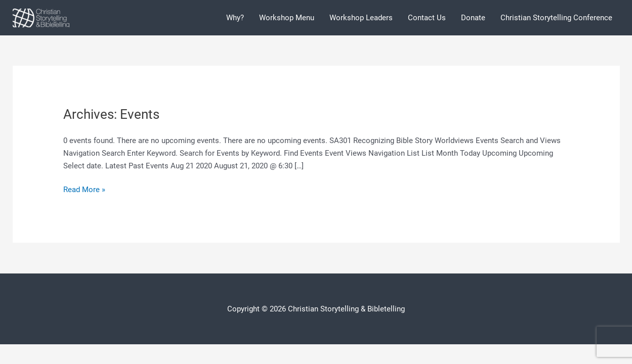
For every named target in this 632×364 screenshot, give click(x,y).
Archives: (111, 114)
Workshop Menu (287, 18)
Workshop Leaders (361, 18)
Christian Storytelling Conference (556, 18)
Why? (235, 18)
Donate (473, 18)
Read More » (84, 190)
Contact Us (427, 18)
